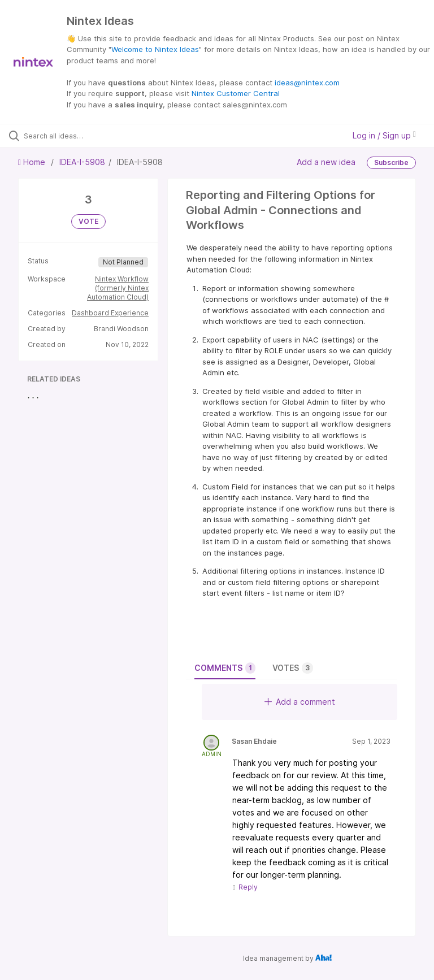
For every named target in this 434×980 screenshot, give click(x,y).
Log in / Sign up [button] (384, 135)
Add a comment (300, 702)
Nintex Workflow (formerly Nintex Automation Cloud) (118, 288)
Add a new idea (326, 162)
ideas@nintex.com (307, 83)
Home (33, 162)
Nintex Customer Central (236, 93)
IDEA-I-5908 (82, 162)
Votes (293, 668)
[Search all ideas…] (76, 136)
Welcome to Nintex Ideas (155, 49)
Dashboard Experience (110, 313)
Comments (225, 668)
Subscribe (391, 162)
